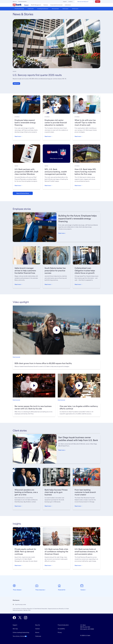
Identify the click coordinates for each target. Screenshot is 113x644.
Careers (37, 629)
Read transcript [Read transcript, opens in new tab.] (16, 357)
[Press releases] (18, 587)
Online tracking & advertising (21, 632)
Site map (15, 629)
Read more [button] (16, 84)
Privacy (60, 632)
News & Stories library (23, 193)
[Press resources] (41, 587)
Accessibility (61, 629)
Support (65, 2)
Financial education (22, 2)
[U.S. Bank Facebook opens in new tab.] (14, 618)
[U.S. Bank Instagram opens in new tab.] (26, 618)
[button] (98, 2)
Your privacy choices (20, 636)
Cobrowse (38, 636)
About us (15, 2)
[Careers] (84, 587)
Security (38, 625)
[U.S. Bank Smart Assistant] (84, 2)
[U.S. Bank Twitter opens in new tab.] (20, 618)
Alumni (37, 632)
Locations (70, 2)
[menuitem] (17, 5)
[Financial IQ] (63, 587)
